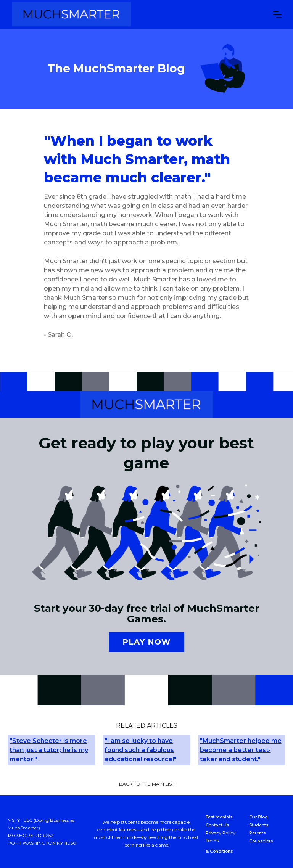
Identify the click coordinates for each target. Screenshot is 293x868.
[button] (277, 14)
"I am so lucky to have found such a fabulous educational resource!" (141, 750)
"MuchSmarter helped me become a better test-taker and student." (241, 750)
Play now (146, 642)
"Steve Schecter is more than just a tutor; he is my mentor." (49, 750)
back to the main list (147, 784)
